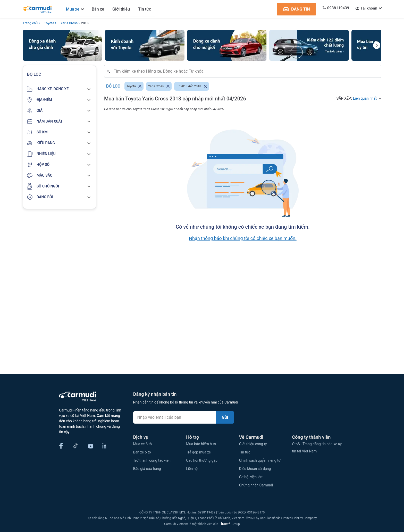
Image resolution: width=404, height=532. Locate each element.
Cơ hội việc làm (251, 477)
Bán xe (98, 9)
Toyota (49, 23)
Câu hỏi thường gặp (202, 460)
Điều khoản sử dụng (255, 469)
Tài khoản (369, 8)
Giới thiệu (121, 9)
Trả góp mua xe (198, 452)
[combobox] (245, 71)
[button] (60, 89)
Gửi (225, 417)
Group (229, 524)
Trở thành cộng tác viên (152, 460)
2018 (85, 23)
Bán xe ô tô (142, 452)
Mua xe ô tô (143, 444)
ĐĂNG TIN (296, 9)
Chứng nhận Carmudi (256, 485)
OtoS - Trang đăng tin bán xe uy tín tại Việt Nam (317, 448)
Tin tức (145, 9)
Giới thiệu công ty (253, 444)
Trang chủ (30, 23)
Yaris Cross (69, 23)
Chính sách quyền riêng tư (260, 460)
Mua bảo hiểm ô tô (201, 444)
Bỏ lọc (113, 86)
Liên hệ (192, 469)
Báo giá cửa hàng (147, 469)
